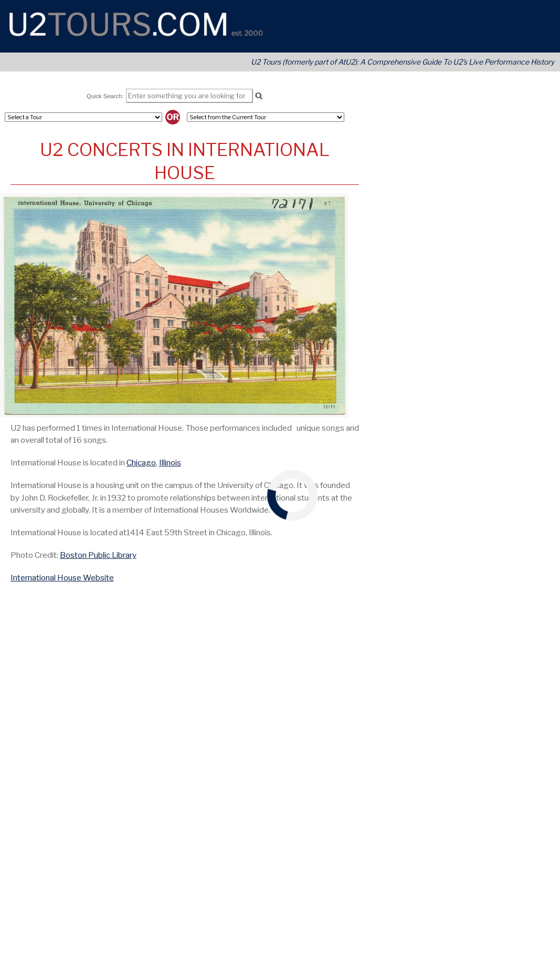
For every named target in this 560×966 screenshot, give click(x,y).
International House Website (62, 578)
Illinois (170, 463)
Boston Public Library (98, 555)
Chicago (141, 463)
